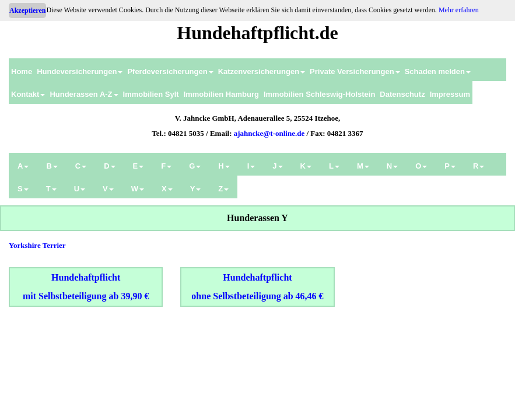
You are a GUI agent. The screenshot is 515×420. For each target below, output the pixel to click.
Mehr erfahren (459, 10)
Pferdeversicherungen (170, 71)
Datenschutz (402, 94)
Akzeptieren (27, 10)
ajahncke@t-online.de (269, 133)
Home (22, 71)
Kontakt (28, 94)
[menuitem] (22, 70)
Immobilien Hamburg (221, 94)
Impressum (450, 94)
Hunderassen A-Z (84, 94)
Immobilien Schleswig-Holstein (319, 94)
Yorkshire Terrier (37, 245)
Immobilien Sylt (151, 94)
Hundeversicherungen (80, 71)
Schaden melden (438, 71)
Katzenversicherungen (262, 71)
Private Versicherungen (355, 71)
